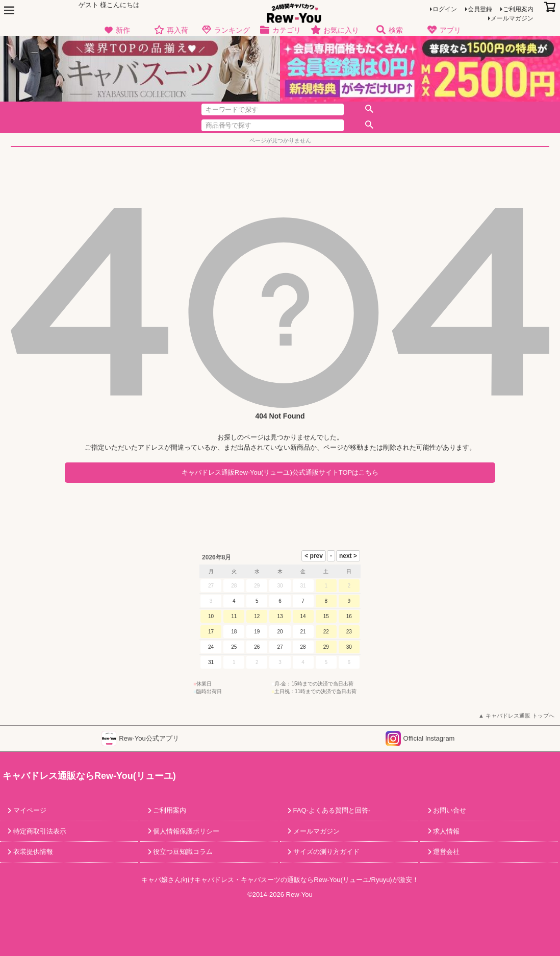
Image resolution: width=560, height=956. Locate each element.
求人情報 (446, 831)
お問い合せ (449, 810)
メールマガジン (512, 18)
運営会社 (446, 852)
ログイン (445, 9)
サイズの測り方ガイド (325, 852)
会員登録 (480, 9)
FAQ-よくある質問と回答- (331, 810)
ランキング (226, 30)
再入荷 (171, 30)
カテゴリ (280, 30)
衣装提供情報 (32, 852)
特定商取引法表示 (39, 831)
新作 (116, 30)
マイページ (29, 810)
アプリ (444, 30)
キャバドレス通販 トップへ (520, 716)
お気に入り (335, 30)
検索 (389, 30)
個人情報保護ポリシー (186, 831)
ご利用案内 (518, 9)
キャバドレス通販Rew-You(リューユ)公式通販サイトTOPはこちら (280, 472)
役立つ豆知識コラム (182, 852)
